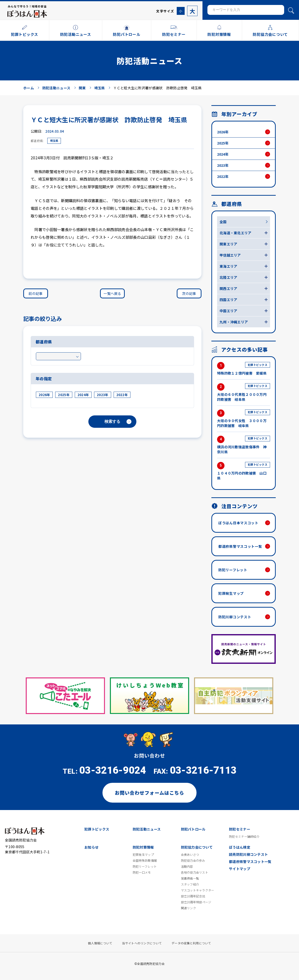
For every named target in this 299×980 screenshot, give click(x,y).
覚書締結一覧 (190, 878)
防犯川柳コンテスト (235, 617)
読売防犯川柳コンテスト (248, 854)
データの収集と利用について (191, 943)
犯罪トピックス (97, 829)
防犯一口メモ (142, 872)
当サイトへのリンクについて (142, 943)
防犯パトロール (193, 829)
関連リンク (188, 908)
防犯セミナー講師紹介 (244, 837)
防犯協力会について (197, 847)
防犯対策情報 (143, 847)
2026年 (44, 395)
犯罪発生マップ (231, 593)
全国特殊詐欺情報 (145, 860)
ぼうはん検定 (240, 847)
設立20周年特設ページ (196, 902)
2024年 (83, 395)
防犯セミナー (240, 829)
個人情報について (100, 943)
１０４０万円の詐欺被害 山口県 (244, 471)
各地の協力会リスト (195, 872)
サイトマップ (240, 869)
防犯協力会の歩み (193, 860)
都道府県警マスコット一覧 (240, 546)
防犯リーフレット (233, 570)
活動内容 (187, 866)
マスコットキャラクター (198, 890)
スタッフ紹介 (190, 884)
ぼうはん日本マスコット (238, 523)
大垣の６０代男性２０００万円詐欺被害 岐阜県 (244, 393)
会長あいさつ (190, 855)
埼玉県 (54, 141)
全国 (223, 222)
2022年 (122, 395)
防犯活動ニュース (147, 829)
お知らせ (91, 847)
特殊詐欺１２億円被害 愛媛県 (244, 369)
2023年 (102, 395)
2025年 (64, 395)
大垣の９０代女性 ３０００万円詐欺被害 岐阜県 (244, 419)
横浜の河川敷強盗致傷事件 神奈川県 (244, 445)
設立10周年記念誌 (193, 896)
